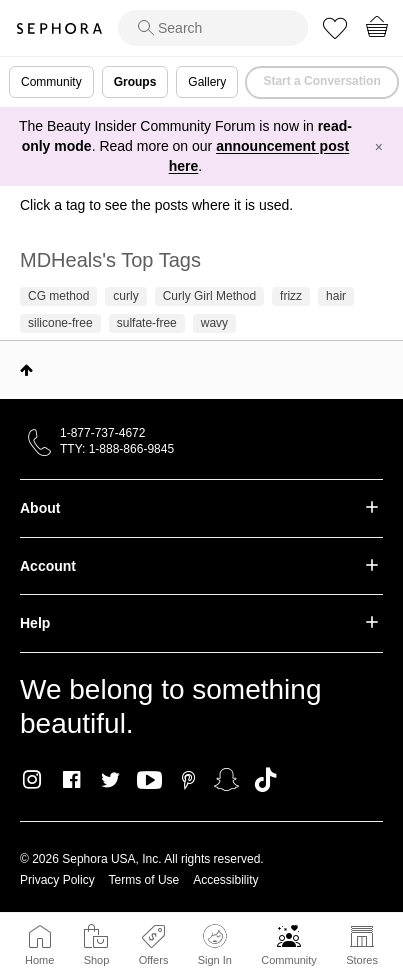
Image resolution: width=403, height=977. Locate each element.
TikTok (265, 780)
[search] (213, 28)
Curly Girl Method (209, 296)
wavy (214, 323)
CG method (58, 296)
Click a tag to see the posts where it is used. (156, 205)
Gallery (207, 82)
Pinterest (188, 780)
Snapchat (226, 780)
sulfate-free (147, 323)
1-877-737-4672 (102, 433)
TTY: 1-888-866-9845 (117, 449)
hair (336, 296)
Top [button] (26, 370)
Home (39, 960)
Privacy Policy (57, 880)
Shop (97, 960)
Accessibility (225, 880)
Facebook (71, 780)
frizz (291, 296)
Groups (135, 82)
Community (289, 960)
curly (125, 296)
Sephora (59, 28)
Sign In (215, 945)
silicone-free (60, 323)
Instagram (32, 780)
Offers (154, 960)
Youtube (149, 781)
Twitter (110, 780)
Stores (362, 960)
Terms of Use (144, 880)
